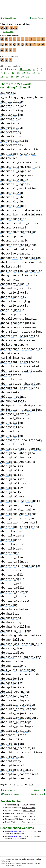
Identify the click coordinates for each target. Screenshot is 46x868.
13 (29, 71)
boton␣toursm (14, 591)
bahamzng (11, 621)
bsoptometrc (13, 764)
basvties (11, 656)
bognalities (13, 482)
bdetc (31, 148)
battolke (11, 118)
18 (12, 75)
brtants (29, 361)
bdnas (28, 152)
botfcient (12, 547)
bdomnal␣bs (12, 196)
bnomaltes (12, 426)
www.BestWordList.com (21, 830)
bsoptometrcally (17, 769)
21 (28, 75)
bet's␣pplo (12, 309)
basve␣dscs (12, 651)
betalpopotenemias (18, 326)
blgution (11, 404)
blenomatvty (13, 400)
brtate (9, 365)
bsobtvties (12, 756)
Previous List (8, 789)
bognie (9, 517)
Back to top (38, 793)
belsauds (32, 261)
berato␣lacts (14, 291)
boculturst (12, 443)
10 (13, 71)
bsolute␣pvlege (16, 721)
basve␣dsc (12, 647)
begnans (10, 274)
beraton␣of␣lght (17, 300)
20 (22, 75)
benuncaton (12, 660)
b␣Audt (9, 669)
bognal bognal (19, 452)
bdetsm (9, 152)
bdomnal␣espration (19, 187)
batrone (10, 352)
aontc (8, 92)
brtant (9, 361)
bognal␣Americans (18, 461)
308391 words (29, 806)
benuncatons (13, 664)
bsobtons (32, 751)
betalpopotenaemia (18, 317)
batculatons (13, 105)
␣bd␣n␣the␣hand (16, 356)
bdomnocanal (13, 226)
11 (18, 71)
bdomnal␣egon (14, 179)
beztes (27, 339)
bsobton (10, 751)
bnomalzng (12, 434)
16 (2, 75)
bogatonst (12, 682)
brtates (10, 369)
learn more (30, 858)
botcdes (29, 526)
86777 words (29, 809)
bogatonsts (12, 686)
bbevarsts (12, 126)
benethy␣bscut (15, 283)
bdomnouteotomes (17, 248)
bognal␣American (17, 456)
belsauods (12, 270)
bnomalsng (12, 421)
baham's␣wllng (15, 625)
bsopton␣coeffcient (19, 773)
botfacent (12, 530)
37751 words (29, 815)
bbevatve (11, 148)
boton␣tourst (14, 595)
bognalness (12, 495)
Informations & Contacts (14, 864)
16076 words (32, 818)
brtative (11, 382)
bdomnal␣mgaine (16, 170)
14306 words (29, 803)
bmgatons (32, 408)
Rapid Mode (8, 32)
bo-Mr (29, 521)
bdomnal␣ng (12, 200)
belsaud (10, 261)
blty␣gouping (14, 343)
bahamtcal (12, 617)
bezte (8, 339)
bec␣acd (10, 278)
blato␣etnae (13, 395)
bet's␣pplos (13, 313)
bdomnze (10, 213)
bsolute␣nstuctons (19, 708)
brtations (12, 378)
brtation (11, 374)
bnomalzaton (13, 430)
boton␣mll (12, 573)
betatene (32, 330)
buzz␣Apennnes (15, 690)
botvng (9, 604)
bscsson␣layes (15, 699)
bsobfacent (12, 742)
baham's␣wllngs (16, 630)
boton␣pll (12, 582)
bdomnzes (32, 213)
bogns (28, 517)
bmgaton (10, 408)
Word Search (37, 18)
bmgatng (33, 404)
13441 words (27, 821)
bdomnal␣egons (15, 183)
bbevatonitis (14, 139)
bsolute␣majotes (17, 712)
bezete (9, 335)
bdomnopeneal (14, 235)
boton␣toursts (15, 599)
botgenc (10, 552)
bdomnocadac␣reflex (19, 222)
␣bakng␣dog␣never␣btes (22, 96)
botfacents (12, 534)
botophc (10, 348)
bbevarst (11, 122)
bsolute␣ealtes (16, 729)
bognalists (12, 478)
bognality (12, 487)
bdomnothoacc (14, 239)
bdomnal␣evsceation (19, 161)
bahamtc (10, 612)
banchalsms (12, 638)
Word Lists (8, 18)
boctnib (29, 673)
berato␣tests (14, 304)
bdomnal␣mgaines (17, 174)
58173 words (27, 812)
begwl (29, 274)
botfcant (11, 539)
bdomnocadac (13, 218)
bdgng (28, 669)
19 (17, 75)
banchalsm (30, 634)
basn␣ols (32, 643)
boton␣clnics (14, 560)
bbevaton (11, 135)
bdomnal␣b (12, 192)
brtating (32, 369)
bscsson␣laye (14, 695)
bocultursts (13, 447)
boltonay (32, 439)
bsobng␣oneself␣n (18, 747)
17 (7, 75)
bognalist (12, 474)
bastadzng (12, 113)
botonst (31, 565)
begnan (34, 270)
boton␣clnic (13, 556)
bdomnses (32, 209)
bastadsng (12, 109)
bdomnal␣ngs (13, 205)
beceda (9, 257)
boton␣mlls (12, 578)
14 (34, 71)
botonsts (11, 569)
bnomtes (10, 439)
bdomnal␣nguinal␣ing (20, 166)
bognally (11, 491)
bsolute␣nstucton (18, 703)
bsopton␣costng (16, 777)
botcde (9, 526)
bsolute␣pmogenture (19, 716)
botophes (32, 348)
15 (39, 71)
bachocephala (14, 608)
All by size (25, 68)
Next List (40, 789)
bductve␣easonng (17, 252)
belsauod (11, 265)
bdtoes (9, 157)
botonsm (10, 565)
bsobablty (12, 738)
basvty (32, 656)
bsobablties (13, 734)
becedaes (30, 257)
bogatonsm (12, 677)
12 (23, 71)
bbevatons (12, 144)
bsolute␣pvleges (17, 725)
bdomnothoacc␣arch (19, 244)
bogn (36, 447)
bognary (10, 504)
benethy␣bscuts (16, 287)
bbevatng (11, 131)
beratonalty (13, 296)
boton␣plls (12, 586)
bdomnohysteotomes (18, 231)
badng (8, 634)
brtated (29, 365)
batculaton (12, 100)
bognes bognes (19, 513)
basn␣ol (10, 643)
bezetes (29, 335)
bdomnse (10, 209)
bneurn (9, 673)
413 (31, 783)
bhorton (10, 330)
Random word (10, 793)
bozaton (10, 521)
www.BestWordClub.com (21, 835)
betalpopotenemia (18, 322)
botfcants (12, 543)
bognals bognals (20, 500)
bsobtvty (11, 760)
